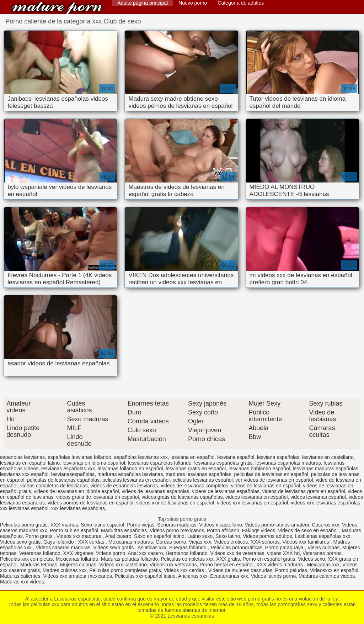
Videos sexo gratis (20, 542)
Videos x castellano (220, 525)
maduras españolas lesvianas (130, 474)
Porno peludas (291, 570)
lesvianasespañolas (73, 474)
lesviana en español (192, 457)
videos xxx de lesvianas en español (175, 503)
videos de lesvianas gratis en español (304, 491)
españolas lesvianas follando (79, 457)
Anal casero (118, 536)
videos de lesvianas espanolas (155, 491)
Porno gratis (40, 536)
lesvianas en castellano (328, 457)
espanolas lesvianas (22, 457)
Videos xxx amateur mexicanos (77, 576)
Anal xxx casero (145, 553)
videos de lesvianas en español (266, 486)
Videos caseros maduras (63, 548)
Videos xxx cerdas (185, 570)
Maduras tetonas (39, 565)
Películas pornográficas (237, 548)
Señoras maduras (177, 525)
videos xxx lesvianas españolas (325, 503)
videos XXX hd (283, 553)
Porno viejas (141, 525)
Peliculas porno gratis (24, 525)
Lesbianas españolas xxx (322, 536)
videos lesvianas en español (256, 497)
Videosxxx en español (334, 570)
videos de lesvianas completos (194, 486)
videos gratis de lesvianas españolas (182, 497)
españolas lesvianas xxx (141, 457)
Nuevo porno (193, 3)
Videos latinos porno (274, 576)
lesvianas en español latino (30, 463)
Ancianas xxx (193, 576)
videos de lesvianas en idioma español (76, 491)
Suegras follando (189, 548)
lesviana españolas (278, 457)
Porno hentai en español (226, 565)
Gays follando (59, 542)
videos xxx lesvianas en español (252, 503)
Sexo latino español (102, 525)
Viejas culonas (323, 548)
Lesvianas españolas (57, 8)
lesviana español (236, 457)
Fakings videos (259, 530)
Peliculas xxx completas (26, 559)
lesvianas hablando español (259, 469)
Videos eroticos (231, 542)
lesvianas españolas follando (160, 463)
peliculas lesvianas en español (136, 480)
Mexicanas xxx (323, 565)
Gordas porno (171, 542)
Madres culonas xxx (65, 570)
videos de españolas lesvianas (124, 486)
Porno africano (223, 530)
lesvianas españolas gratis (223, 463)
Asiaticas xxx (152, 548)
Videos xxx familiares (307, 542)
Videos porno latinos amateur (277, 525)
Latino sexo (200, 536)
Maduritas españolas (124, 530)
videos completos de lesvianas (54, 486)
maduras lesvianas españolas (198, 474)
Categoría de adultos (241, 3)
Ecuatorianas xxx (229, 576)
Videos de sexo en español (309, 530)
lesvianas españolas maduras (288, 463)
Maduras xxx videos (22, 582)
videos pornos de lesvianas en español (90, 503)
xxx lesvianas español (24, 508)
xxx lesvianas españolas (78, 508)
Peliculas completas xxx (187, 559)
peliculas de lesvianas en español (271, 474)
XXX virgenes (78, 553)
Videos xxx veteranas (173, 565)
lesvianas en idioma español (94, 463)
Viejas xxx (200, 542)
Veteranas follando (40, 553)
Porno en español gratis (269, 559)
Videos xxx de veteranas (237, 553)
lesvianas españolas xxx (68, 469)
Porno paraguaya (285, 548)
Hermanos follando (187, 553)
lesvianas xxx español (24, 474)
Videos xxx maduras (80, 536)
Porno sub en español (74, 530)
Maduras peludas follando (129, 559)
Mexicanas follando (77, 559)
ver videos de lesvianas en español (274, 480)
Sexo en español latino (159, 536)
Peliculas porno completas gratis (125, 570)
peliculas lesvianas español (203, 480)
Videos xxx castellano (123, 565)
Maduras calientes (20, 576)
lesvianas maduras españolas (325, 469)
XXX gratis (228, 559)
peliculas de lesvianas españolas (63, 480)
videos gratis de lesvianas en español (98, 497)
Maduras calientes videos (327, 576)
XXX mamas (64, 525)
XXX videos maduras (280, 565)
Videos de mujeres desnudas (240, 570)
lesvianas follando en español (130, 469)
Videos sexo (311, 559)
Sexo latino (228, 536)
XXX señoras (265, 542)
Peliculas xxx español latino (145, 576)
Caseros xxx (325, 525)
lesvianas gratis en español (196, 469)
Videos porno (111, 553)
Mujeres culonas (78, 565)
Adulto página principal (143, 3)
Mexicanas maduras (131, 542)
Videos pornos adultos (267, 536)
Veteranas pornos (322, 553)
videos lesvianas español (318, 497)
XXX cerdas (92, 542)
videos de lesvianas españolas (226, 491)
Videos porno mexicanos (177, 530)
